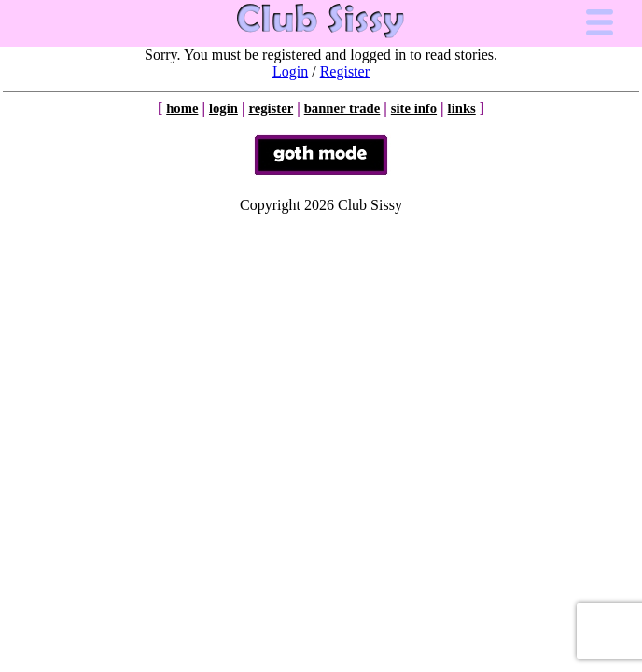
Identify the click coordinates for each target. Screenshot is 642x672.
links (462, 108)
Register (345, 71)
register (271, 108)
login (223, 108)
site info (414, 108)
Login (290, 71)
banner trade (342, 108)
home (182, 108)
